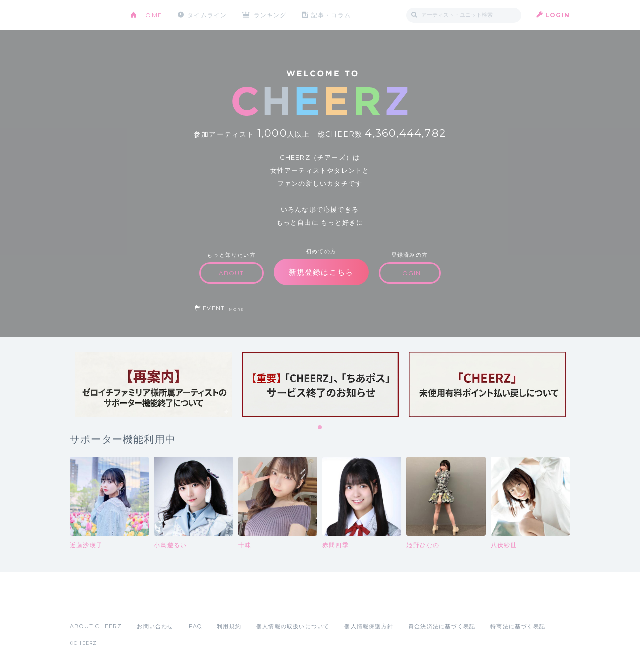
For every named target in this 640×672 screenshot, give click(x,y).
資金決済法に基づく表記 (442, 626)
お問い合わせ (155, 626)
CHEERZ (93, 15)
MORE (236, 309)
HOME (151, 15)
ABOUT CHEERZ (96, 626)
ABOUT (232, 273)
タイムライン (207, 15)
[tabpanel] (153, 385)
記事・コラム (331, 15)
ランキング (270, 15)
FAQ (196, 626)
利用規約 (229, 626)
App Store (93, 604)
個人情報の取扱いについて (293, 626)
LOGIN (558, 15)
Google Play (146, 604)
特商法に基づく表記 (518, 626)
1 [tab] (320, 428)
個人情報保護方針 (369, 626)
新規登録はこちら (321, 272)
